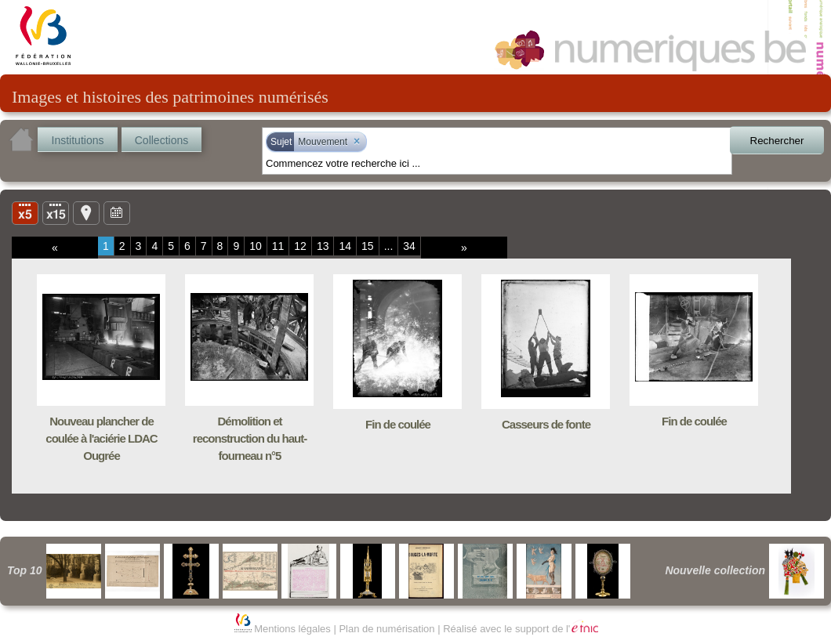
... (389, 246)
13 (323, 246)
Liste (56, 212)
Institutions (78, 140)
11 (278, 246)
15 (368, 246)
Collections (161, 140)
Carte (86, 212)
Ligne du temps (117, 212)
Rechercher (777, 141)
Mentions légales (292, 629)
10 (256, 246)
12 (300, 246)
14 (345, 246)
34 (409, 246)
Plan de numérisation (386, 629)
